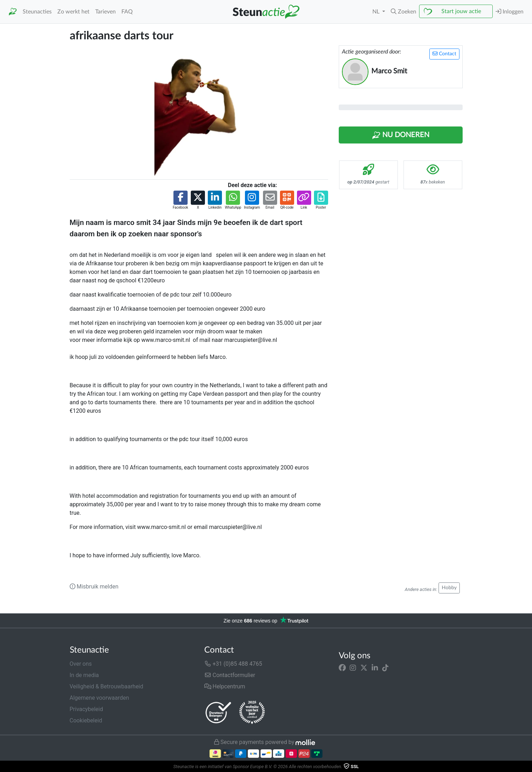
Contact (444, 54)
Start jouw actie (461, 11)
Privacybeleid (86, 709)
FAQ (127, 12)
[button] (404, 12)
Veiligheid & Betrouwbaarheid (107, 686)
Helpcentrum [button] (225, 686)
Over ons (81, 664)
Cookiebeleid (86, 720)
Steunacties (37, 12)
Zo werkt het (73, 12)
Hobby (449, 588)
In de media (84, 675)
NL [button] (377, 12)
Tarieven (105, 12)
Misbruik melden (94, 587)
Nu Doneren (401, 135)
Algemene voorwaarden (99, 698)
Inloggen (510, 12)
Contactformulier (230, 675)
